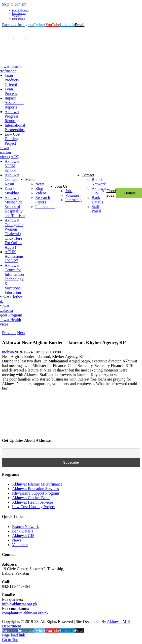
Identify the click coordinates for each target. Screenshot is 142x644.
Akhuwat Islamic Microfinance (37, 484)
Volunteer (20, 545)
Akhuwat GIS (23, 536)
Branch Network (25, 527)
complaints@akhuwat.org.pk (25, 613)
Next (21, 333)
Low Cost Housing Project (33, 507)
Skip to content (14, 4)
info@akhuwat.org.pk (20, 604)
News (17, 540)
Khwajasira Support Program (36, 493)
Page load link (14, 635)
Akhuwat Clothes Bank (31, 498)
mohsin (8, 352)
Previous (9, 333)
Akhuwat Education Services (35, 489)
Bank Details (23, 531)
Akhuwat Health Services (33, 502)
